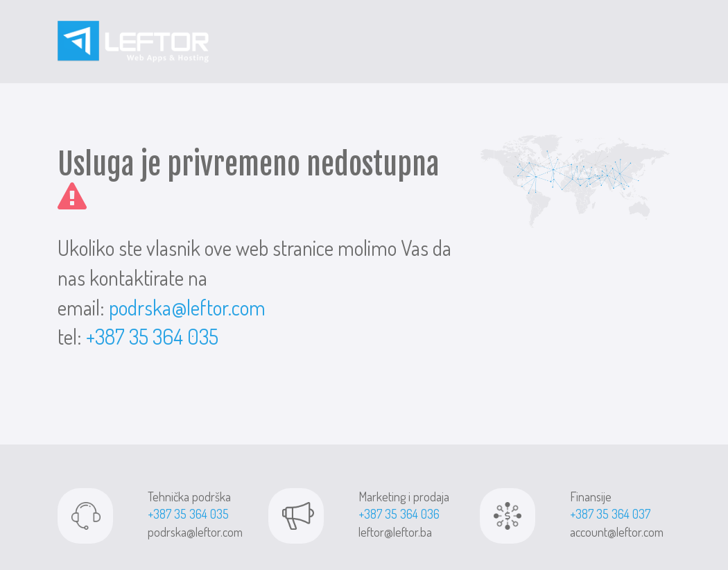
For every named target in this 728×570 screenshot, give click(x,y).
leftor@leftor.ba (395, 532)
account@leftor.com (617, 532)
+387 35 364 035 (152, 336)
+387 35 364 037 (610, 514)
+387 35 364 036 (399, 514)
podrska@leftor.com (187, 307)
